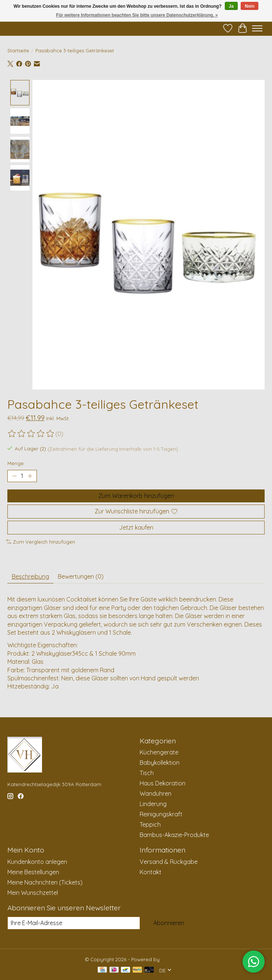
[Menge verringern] (14, 476)
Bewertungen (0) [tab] (81, 577)
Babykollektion (160, 763)
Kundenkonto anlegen (37, 862)
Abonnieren (169, 923)
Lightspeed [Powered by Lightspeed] (174, 960)
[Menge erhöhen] (30, 476)
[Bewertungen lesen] (31, 434)
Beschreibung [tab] (30, 577)
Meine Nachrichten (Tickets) (45, 882)
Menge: (16, 463)
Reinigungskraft (161, 815)
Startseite (18, 50)
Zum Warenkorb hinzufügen (136, 496)
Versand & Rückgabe (169, 862)
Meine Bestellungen (33, 872)
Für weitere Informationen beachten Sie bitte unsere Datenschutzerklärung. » (137, 15)
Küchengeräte (159, 753)
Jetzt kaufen (136, 527)
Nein (250, 6)
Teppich (150, 825)
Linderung (153, 804)
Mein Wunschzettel (33, 893)
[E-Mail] (74, 923)
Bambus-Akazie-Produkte (174, 835)
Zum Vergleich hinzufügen (41, 542)
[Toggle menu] (257, 28)
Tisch (147, 773)
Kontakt (151, 872)
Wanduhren (156, 794)
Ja (231, 6)
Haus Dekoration (163, 784)
